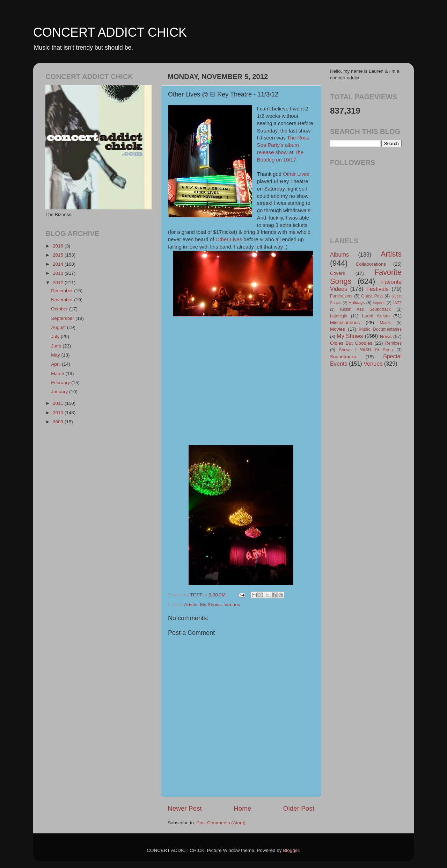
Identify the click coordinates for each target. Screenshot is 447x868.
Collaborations (371, 264)
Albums (339, 254)
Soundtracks (343, 357)
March (58, 374)
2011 (59, 403)
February (61, 383)
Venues (232, 605)
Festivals (378, 289)
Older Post (299, 808)
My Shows (211, 605)
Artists (191, 605)
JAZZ (397, 303)
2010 (59, 413)
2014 (59, 264)
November (63, 300)
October (60, 309)
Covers (338, 273)
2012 (59, 283)
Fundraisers (341, 296)
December (63, 291)
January (60, 392)
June (57, 346)
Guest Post (372, 296)
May (56, 355)
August (59, 327)
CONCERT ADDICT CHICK (110, 32)
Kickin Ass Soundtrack (365, 309)
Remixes (393, 343)
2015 (59, 255)
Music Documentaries (380, 329)
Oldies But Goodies (351, 343)
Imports (379, 303)
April (56, 364)
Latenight (339, 316)
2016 (59, 246)
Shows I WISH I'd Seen (366, 350)
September (63, 318)
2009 (59, 422)
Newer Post (185, 808)
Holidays (357, 303)
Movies (338, 329)
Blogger (291, 850)
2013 (59, 273)
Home (242, 808)
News (386, 336)
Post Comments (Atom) (221, 823)
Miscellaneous (345, 322)
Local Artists (376, 316)
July (56, 336)
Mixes (385, 323)
